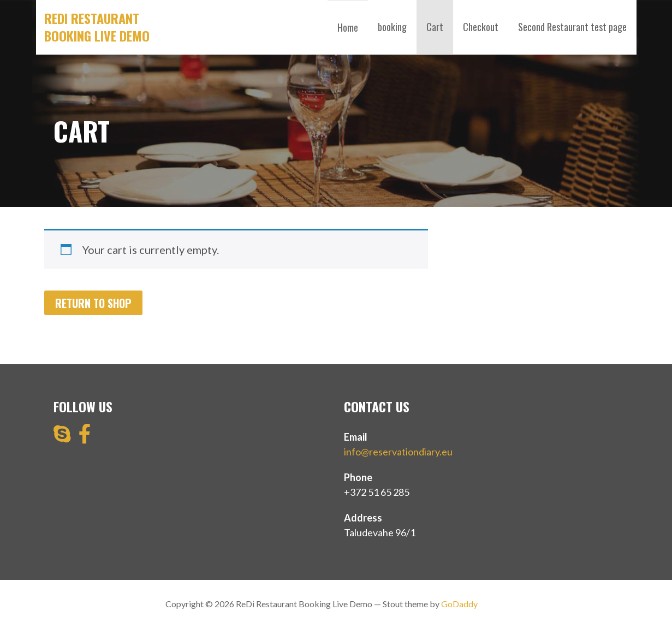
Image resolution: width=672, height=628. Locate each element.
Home (348, 27)
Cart (435, 27)
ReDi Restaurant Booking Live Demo (97, 27)
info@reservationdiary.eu (398, 452)
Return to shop (93, 303)
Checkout (481, 27)
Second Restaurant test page (572, 27)
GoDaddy (459, 604)
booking (392, 27)
